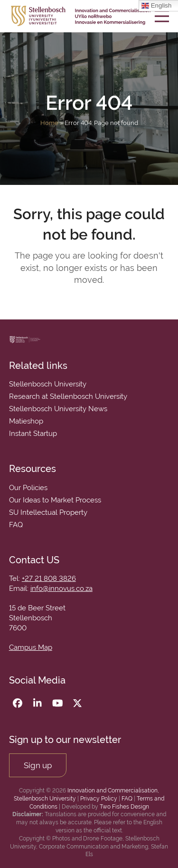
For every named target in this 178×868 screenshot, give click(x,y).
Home (49, 123)
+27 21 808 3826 (49, 579)
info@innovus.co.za (61, 588)
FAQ (127, 799)
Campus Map (31, 647)
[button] (162, 16)
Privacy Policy (99, 799)
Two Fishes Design (124, 807)
